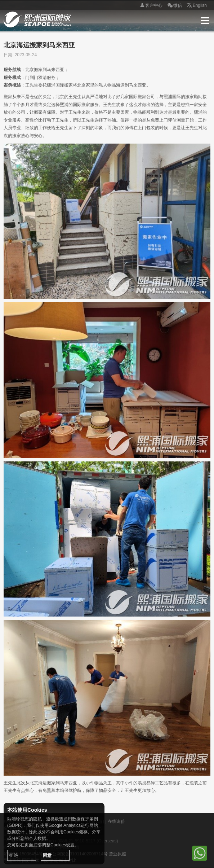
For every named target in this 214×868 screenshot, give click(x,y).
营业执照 (117, 854)
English (196, 6)
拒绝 (14, 855)
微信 (174, 6)
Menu (205, 21)
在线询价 (116, 821)
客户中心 (150, 6)
